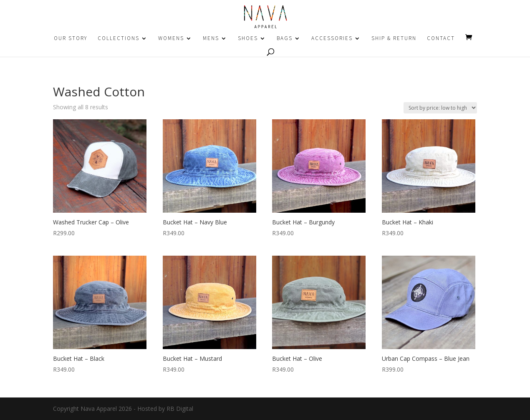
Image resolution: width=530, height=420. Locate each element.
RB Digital (180, 409)
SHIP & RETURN (394, 39)
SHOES (248, 39)
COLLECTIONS (119, 39)
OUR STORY (71, 39)
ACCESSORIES (332, 39)
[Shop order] (440, 108)
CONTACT (441, 39)
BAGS (285, 39)
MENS (211, 39)
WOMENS (171, 39)
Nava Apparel (99, 409)
